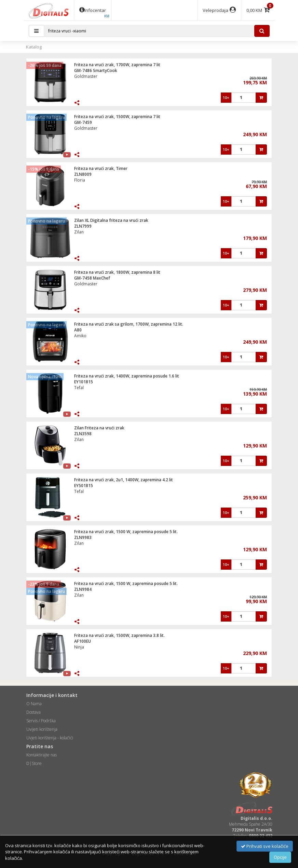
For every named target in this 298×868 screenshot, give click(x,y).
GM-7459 (83, 122)
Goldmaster (86, 76)
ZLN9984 (83, 589)
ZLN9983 (83, 537)
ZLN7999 (83, 226)
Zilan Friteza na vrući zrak (99, 428)
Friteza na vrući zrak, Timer (101, 168)
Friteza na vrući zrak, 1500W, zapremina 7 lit (117, 117)
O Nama (34, 704)
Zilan (79, 232)
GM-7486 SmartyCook (96, 70)
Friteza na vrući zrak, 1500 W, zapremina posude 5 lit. (126, 532)
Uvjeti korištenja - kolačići (50, 738)
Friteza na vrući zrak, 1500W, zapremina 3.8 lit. (119, 635)
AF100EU (83, 641)
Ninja (79, 647)
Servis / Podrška (41, 721)
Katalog (34, 47)
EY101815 (84, 382)
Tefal (79, 388)
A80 (78, 330)
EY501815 (84, 486)
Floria (80, 180)
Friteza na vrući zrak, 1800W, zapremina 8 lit (117, 272)
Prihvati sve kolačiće (265, 846)
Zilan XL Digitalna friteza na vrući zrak (111, 220)
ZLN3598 (83, 434)
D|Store (34, 763)
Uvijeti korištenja (42, 729)
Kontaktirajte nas (42, 755)
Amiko (80, 336)
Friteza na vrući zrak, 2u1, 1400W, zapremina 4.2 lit (124, 480)
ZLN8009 (83, 174)
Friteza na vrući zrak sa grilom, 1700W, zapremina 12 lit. (129, 324)
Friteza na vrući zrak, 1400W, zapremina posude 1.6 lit (127, 376)
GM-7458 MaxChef (92, 278)
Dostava (33, 712)
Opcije (280, 857)
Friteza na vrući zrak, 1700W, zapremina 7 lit (117, 65)
